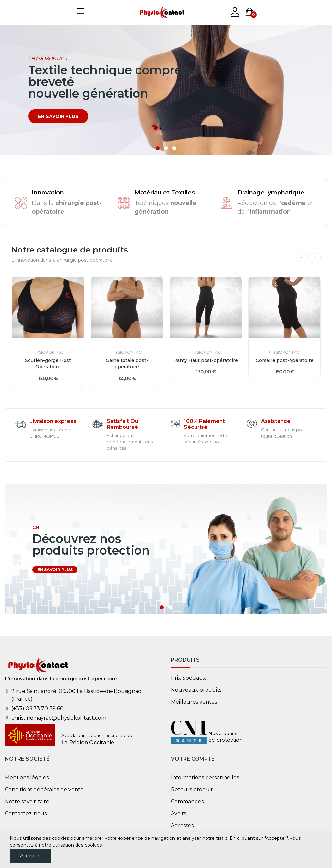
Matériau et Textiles (165, 193)
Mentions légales (27, 777)
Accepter (30, 856)
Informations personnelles (205, 777)
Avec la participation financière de (97, 735)
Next (315, 258)
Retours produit (192, 789)
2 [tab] (166, 148)
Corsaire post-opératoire (285, 360)
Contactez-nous (26, 813)
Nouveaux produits (196, 690)
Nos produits (223, 733)
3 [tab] (174, 148)
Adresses (182, 825)
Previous (302, 258)
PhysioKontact (48, 352)
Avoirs (178, 813)
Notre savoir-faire (27, 801)
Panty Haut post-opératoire (206, 360)
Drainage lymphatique (271, 193)
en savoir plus (58, 116)
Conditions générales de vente (44, 789)
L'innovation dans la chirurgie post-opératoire (61, 679)
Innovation (48, 193)
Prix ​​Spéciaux (188, 678)
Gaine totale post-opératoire (127, 364)
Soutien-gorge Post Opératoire (48, 364)
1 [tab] (158, 148)
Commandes (187, 801)
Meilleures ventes (194, 702)
